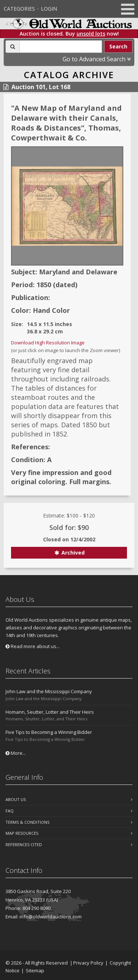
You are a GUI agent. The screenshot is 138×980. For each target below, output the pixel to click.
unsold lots (91, 34)
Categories (19, 9)
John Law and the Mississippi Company (49, 691)
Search (118, 46)
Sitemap (35, 970)
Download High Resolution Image (48, 343)
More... (16, 753)
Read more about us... (33, 646)
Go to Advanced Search (97, 59)
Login (49, 9)
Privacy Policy (88, 963)
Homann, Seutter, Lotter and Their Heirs (50, 712)
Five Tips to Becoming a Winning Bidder (49, 732)
